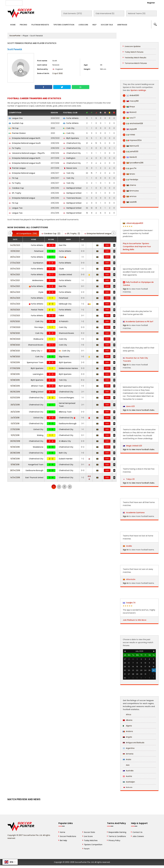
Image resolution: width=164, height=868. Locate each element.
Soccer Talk (107, 25)
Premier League (17, 168)
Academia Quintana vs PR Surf (139, 322)
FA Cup (13, 178)
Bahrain (128, 787)
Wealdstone (38, 447)
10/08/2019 (15, 386)
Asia (126, 765)
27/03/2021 (15, 316)
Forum (87, 849)
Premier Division (17, 133)
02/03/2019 (15, 398)
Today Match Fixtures (134, 52)
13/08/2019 (15, 380)
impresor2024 (132, 140)
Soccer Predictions (68, 836)
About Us (31, 3)
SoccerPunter (15, 36)
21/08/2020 (15, 351)
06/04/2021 (15, 298)
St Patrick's (64, 321)
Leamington (38, 374)
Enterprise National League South (25, 143)
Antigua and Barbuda (134, 743)
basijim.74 (129, 603)
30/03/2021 (15, 310)
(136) (25, 234)
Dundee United (65, 275)
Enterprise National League (22, 173)
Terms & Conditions (117, 836)
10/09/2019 (15, 362)
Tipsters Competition (64, 25)
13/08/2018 (15, 459)
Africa (127, 715)
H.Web (129, 135)
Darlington (69, 158)
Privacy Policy (114, 840)
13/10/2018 (15, 435)
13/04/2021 (15, 280)
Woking (40, 435)
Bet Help (63, 840)
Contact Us (65, 3)
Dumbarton (38, 263)
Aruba (127, 759)
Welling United (37, 392)
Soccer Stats (89, 832)
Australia (128, 771)
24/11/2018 (15, 418)
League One (16, 118)
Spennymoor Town (35, 362)
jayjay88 (130, 129)
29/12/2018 (15, 405)
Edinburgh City (65, 304)
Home (13, 25)
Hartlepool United (72, 188)
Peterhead (39, 251)
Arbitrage (122, 25)
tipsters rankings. (138, 90)
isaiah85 (130, 202)
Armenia (128, 754)
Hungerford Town (36, 465)
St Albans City (65, 441)
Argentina (129, 748)
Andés (127, 546)
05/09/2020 (15, 339)
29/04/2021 (15, 257)
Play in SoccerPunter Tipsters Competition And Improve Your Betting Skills (137, 246)
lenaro (129, 174)
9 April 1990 (58, 73)
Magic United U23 (132, 446)
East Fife (63, 245)
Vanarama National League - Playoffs (27, 153)
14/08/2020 (15, 357)
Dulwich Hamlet (66, 459)
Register (151, 3)
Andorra (128, 731)
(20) (100, 234)
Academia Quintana (134, 513)
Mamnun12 (131, 146)
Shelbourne (38, 339)
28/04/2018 (15, 470)
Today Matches (91, 840)
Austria (127, 776)
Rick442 (130, 112)
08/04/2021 (15, 292)
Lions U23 (129, 406)
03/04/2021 (15, 304)
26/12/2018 (15, 412)
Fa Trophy (15, 148)
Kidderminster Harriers (68, 368)
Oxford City (38, 418)
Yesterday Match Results (135, 58)
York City (69, 173)
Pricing (23, 25)
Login (138, 3)
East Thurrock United (34, 478)
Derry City (37, 351)
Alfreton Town (37, 386)
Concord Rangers (66, 398)
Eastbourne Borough (68, 424)
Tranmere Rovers (72, 198)
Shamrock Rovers (66, 333)
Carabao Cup (16, 188)
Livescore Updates (133, 46)
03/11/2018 (15, 424)
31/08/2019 (15, 374)
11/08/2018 (15, 465)
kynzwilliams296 (133, 163)
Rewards (78, 3)
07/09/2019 (15, 368)
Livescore (83, 25)
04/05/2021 (15, 245)
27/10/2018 (15, 429)
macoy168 (131, 101)
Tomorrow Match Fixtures (136, 63)
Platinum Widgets (40, 25)
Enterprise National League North (25, 138)
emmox (130, 196)
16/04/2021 (15, 275)
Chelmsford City (72, 143)
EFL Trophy (15, 193)
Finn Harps (39, 327)
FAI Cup (14, 128)
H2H (107, 245)
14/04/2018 (15, 478)
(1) (72, 234)
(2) (51, 234)
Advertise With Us (47, 3)
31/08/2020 (15, 345)
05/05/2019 (15, 392)
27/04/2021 (15, 263)
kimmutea (131, 191)
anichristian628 (133, 123)
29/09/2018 (15, 441)
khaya (129, 107)
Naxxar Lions (70, 168)
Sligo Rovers (64, 357)
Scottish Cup (16, 123)
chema (129, 185)
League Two (16, 208)
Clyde (62, 257)
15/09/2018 (15, 447)
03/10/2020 (15, 321)
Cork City (69, 128)
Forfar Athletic (71, 118)
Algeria (127, 726)
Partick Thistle (37, 310)
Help (94, 25)
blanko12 (130, 157)
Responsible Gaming (117, 832)
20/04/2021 (15, 269)
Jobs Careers (138, 836)
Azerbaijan (129, 782)
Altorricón (129, 579)
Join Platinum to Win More (135, 620)
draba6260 (131, 95)
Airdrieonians (38, 280)
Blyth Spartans (71, 138)
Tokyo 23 (129, 479)
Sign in (126, 289)
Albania (128, 720)
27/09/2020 (15, 327)
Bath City (63, 453)
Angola (127, 737)
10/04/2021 (15, 286)
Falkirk (61, 316)
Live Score (88, 836)
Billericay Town (65, 412)
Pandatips (130, 180)
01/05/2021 (15, 251)
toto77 (129, 118)
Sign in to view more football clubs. (139, 410)
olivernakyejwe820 (133, 223)
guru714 (130, 168)
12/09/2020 (15, 333)
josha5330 (131, 152)
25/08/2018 (15, 453)
